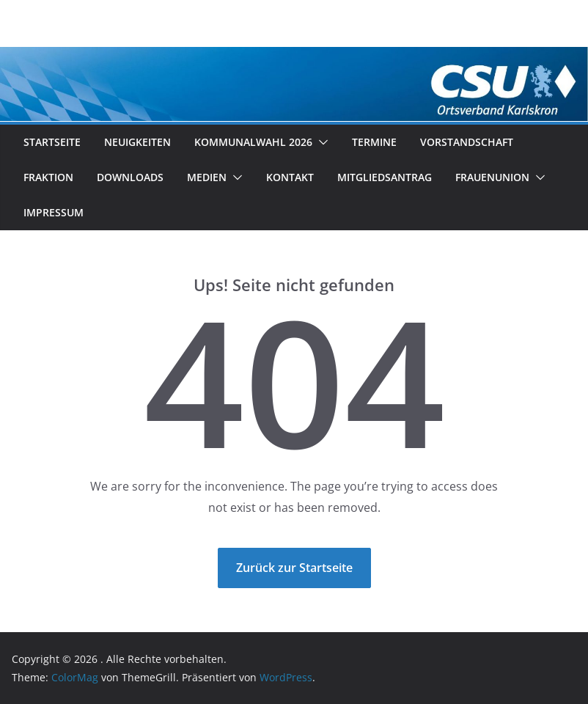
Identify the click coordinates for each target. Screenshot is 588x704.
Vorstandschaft (467, 142)
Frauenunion (492, 177)
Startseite (52, 142)
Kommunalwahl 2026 (253, 142)
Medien (207, 177)
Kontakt (290, 177)
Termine (374, 142)
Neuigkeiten (137, 142)
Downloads (130, 177)
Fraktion (48, 177)
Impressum (54, 212)
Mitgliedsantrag (385, 177)
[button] (320, 142)
